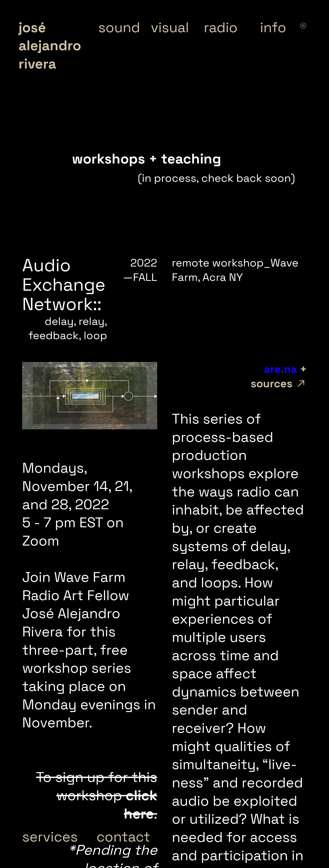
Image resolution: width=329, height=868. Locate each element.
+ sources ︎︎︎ (258, 376)
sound (119, 27)
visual (170, 27)
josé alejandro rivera (50, 46)
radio (221, 27)
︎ (303, 26)
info (273, 27)
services (50, 837)
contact (123, 837)
